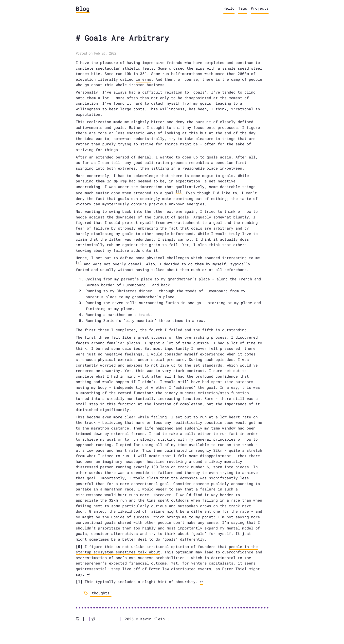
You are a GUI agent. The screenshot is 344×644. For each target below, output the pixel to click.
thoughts (101, 593)
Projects (260, 8)
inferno (143, 79)
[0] (179, 192)
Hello (229, 8)
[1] (79, 263)
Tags (243, 8)
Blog (83, 9)
